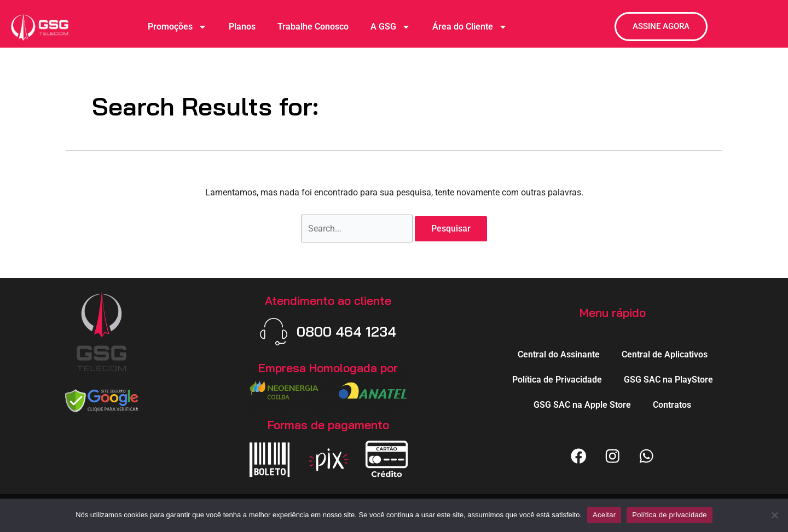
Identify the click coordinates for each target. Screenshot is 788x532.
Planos (242, 27)
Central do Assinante (559, 354)
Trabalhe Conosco (313, 27)
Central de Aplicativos (665, 354)
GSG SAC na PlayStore (668, 379)
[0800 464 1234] (273, 332)
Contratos (672, 404)
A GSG (390, 27)
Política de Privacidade (557, 379)
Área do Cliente (470, 27)
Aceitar (604, 515)
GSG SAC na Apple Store (582, 404)
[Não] (774, 515)
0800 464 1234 (346, 331)
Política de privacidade (670, 515)
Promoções (177, 27)
